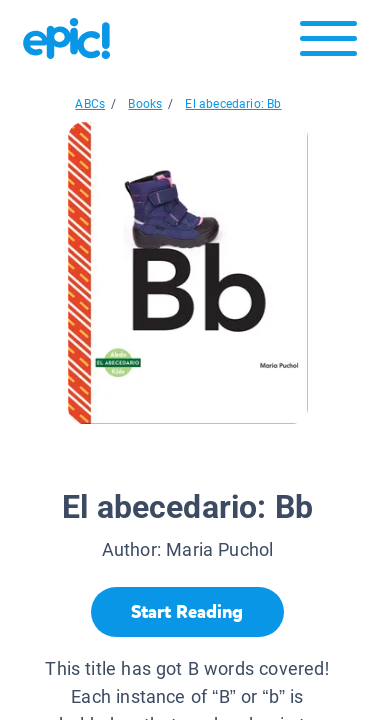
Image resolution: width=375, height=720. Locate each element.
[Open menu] (328, 43)
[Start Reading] (187, 612)
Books (145, 104)
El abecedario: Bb (233, 104)
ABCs (90, 104)
